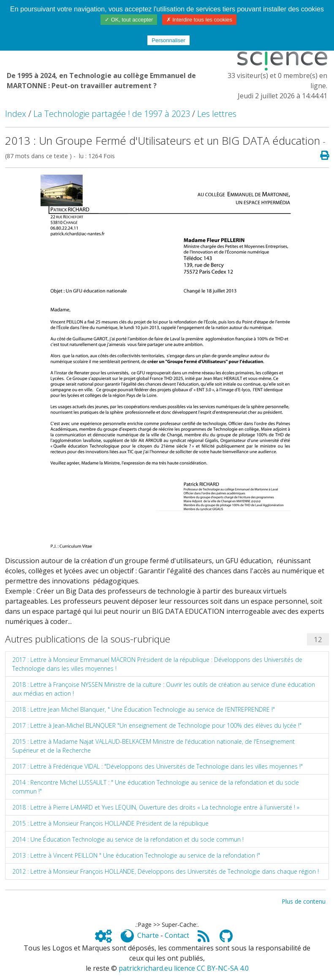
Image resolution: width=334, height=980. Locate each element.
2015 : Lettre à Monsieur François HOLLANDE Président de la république (110, 823)
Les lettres (217, 114)
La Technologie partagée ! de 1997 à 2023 (112, 114)
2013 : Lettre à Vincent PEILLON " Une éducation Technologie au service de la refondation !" (136, 855)
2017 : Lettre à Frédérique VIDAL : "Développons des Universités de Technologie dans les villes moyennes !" (157, 766)
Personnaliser (168, 40)
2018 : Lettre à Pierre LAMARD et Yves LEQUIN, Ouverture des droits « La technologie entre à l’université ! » (156, 807)
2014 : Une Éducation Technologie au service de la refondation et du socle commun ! (128, 839)
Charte (148, 935)
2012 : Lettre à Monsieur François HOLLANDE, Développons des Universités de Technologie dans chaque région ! (166, 871)
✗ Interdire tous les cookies (199, 20)
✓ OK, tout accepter (129, 20)
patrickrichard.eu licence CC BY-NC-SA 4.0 (184, 968)
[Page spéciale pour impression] (321, 156)
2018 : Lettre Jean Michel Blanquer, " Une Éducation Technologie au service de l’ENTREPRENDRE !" (144, 709)
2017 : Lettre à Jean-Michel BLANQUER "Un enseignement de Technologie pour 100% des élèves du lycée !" (157, 725)
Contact (177, 935)
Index (16, 114)
